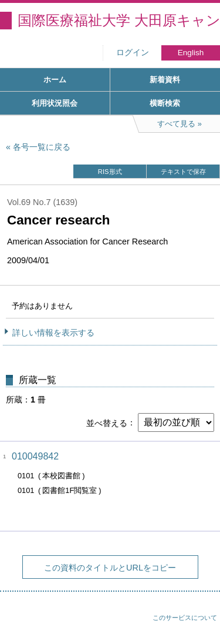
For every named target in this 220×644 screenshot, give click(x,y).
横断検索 (165, 103)
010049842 (35, 456)
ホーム (55, 80)
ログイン (133, 53)
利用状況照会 (55, 103)
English (191, 53)
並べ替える (107, 422)
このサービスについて (185, 618)
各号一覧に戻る (42, 147)
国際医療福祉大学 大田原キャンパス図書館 (119, 20)
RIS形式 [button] (110, 172)
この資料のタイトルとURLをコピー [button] (110, 568)
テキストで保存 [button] (183, 172)
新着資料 (165, 80)
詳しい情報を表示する (53, 333)
